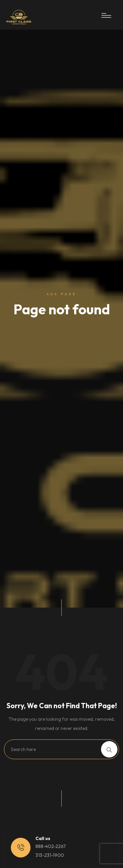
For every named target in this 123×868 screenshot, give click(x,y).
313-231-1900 (50, 855)
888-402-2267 (51, 846)
